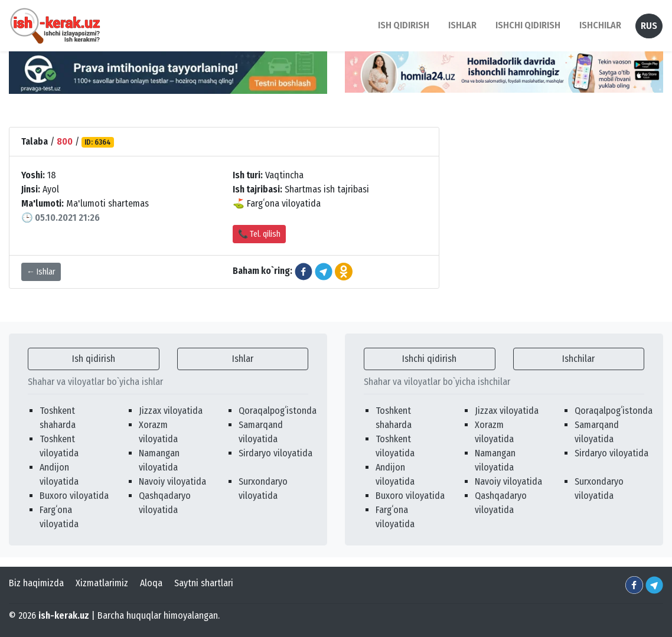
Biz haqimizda (36, 583)
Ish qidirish (94, 359)
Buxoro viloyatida (74, 496)
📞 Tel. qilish (259, 234)
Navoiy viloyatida (172, 481)
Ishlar (243, 359)
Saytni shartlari (204, 583)
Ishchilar (578, 359)
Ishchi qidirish (528, 25)
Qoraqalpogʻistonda (278, 411)
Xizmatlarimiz (102, 583)
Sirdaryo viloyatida (275, 453)
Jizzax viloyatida (171, 411)
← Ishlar (41, 272)
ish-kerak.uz (64, 615)
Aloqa (151, 583)
